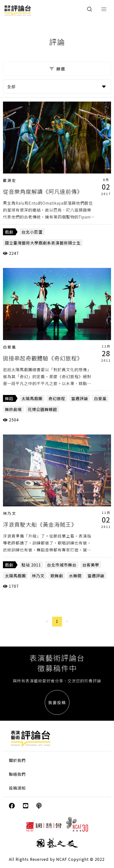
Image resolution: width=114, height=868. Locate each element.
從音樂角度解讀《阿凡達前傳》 (43, 191)
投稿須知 (17, 788)
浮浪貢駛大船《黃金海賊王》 (40, 524)
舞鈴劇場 (13, 409)
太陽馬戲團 (32, 398)
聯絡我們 (17, 774)
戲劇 (9, 232)
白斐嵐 (10, 347)
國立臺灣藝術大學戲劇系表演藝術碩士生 (43, 243)
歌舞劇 (57, 576)
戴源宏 (10, 180)
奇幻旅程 (57, 398)
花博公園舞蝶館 (42, 409)
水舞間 (75, 576)
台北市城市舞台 (62, 565)
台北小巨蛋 (32, 232)
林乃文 (10, 513)
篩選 (57, 69)
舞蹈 (9, 398)
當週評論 (80, 398)
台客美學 (91, 565)
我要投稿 (57, 702)
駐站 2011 (31, 565)
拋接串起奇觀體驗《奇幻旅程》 (43, 358)
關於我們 (17, 760)
